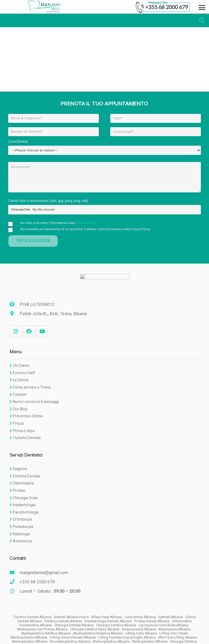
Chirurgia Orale (24, 498)
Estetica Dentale (25, 476)
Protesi (17, 491)
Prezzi (17, 423)
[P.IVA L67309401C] (15, 305)
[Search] (202, 20)
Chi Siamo (20, 366)
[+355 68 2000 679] (15, 582)
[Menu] (202, 8)
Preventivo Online (26, 416)
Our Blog (18, 409)
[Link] (45, 7)
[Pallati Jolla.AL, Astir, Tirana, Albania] (15, 314)
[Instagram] (16, 331)
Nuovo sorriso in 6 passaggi (34, 402)
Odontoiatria (22, 483)
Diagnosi (18, 469)
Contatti (18, 395)
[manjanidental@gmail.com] (15, 573)
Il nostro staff (22, 373)
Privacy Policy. (86, 223)
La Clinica (19, 380)
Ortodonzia (21, 519)
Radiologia (20, 534)
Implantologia (22, 505)
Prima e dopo (22, 431)
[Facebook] (29, 331)
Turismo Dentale (25, 438)
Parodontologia (24, 512)
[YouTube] (42, 331)
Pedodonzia (21, 527)
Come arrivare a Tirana (30, 387)
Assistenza (21, 541)
